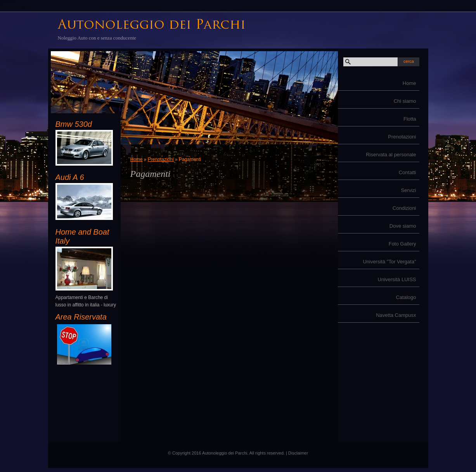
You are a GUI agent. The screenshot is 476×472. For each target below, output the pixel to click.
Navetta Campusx (396, 315)
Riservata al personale (391, 155)
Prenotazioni (402, 137)
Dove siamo (403, 226)
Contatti (408, 172)
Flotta (410, 119)
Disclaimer (298, 453)
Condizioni (404, 208)
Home (409, 83)
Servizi (408, 190)
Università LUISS (397, 279)
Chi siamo (405, 101)
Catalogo (406, 297)
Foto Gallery (402, 244)
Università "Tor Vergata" (389, 262)
